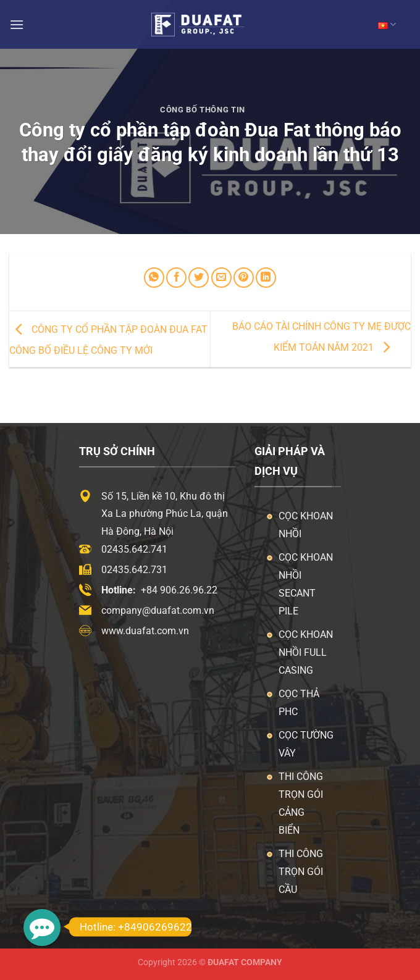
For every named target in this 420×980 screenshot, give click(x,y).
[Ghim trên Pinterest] (244, 278)
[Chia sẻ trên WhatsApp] (154, 278)
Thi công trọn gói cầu (301, 872)
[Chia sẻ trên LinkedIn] (266, 278)
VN (387, 24)
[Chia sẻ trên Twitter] (199, 278)
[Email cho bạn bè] (221, 278)
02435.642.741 (134, 549)
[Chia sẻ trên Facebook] (176, 278)
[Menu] (17, 24)
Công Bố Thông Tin (203, 110)
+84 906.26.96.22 (179, 590)
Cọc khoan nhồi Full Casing (306, 652)
